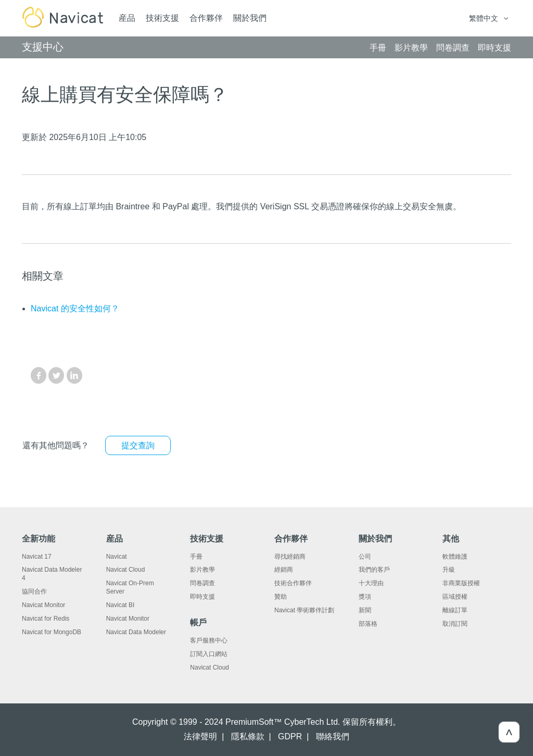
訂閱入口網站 (209, 654)
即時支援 (202, 597)
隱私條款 (248, 736)
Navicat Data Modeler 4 (52, 574)
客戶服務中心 (209, 640)
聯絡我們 (333, 736)
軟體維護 (455, 557)
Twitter (56, 375)
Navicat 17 (37, 557)
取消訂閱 (455, 624)
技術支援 (162, 18)
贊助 (281, 597)
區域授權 (455, 597)
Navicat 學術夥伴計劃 (304, 610)
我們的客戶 (374, 570)
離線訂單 (455, 610)
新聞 (365, 610)
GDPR (290, 736)
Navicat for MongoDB (52, 632)
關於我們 (250, 18)
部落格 (368, 624)
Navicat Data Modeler (136, 632)
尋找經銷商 (290, 557)
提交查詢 (138, 445)
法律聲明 (200, 736)
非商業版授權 (461, 583)
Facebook (39, 375)
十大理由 (371, 583)
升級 (449, 570)
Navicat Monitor (43, 605)
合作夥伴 (206, 18)
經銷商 (284, 570)
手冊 (196, 557)
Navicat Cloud (126, 570)
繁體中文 (485, 18)
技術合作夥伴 (293, 583)
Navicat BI (120, 605)
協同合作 (34, 591)
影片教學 (202, 570)
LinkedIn (74, 375)
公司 (365, 557)
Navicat (117, 557)
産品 (127, 18)
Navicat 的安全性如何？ (75, 308)
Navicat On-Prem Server (130, 587)
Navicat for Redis (46, 619)
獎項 (365, 597)
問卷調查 (202, 583)
